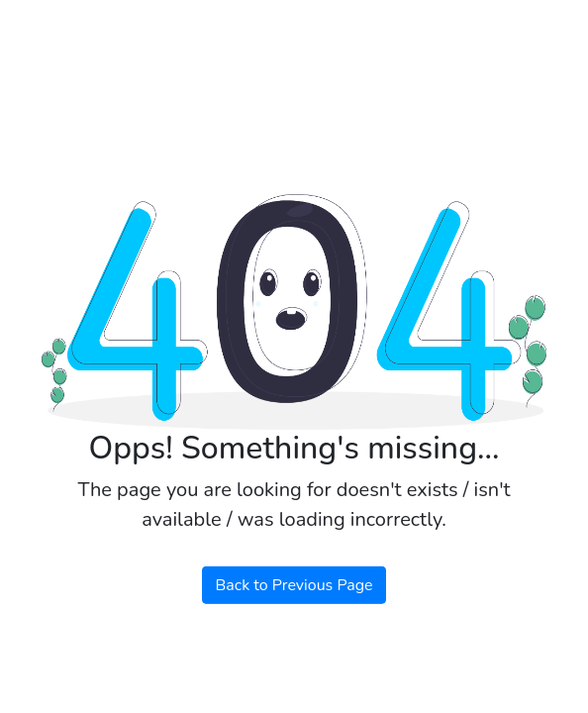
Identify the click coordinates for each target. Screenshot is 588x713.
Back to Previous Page (294, 585)
